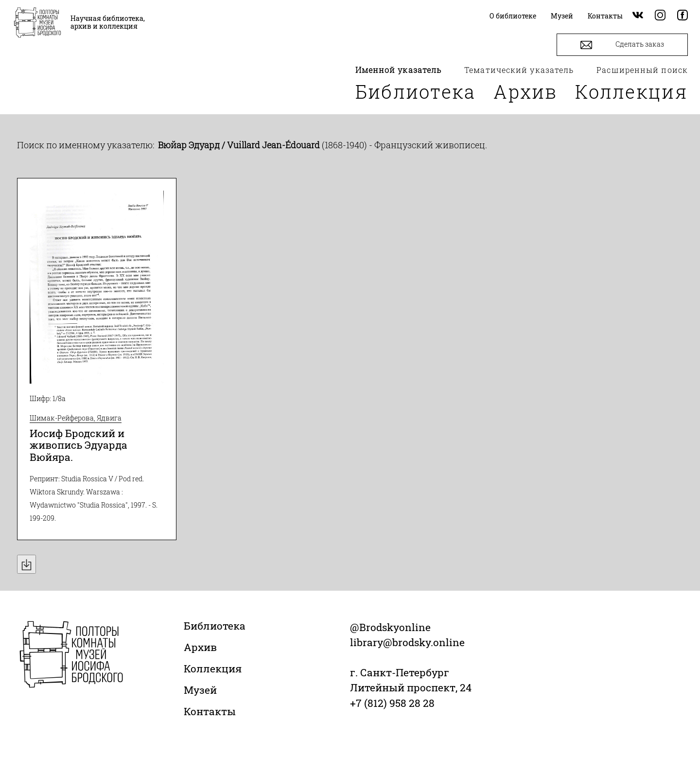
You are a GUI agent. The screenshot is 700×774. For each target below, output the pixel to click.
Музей (200, 690)
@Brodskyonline (390, 627)
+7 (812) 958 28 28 (392, 703)
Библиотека (416, 91)
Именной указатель (399, 70)
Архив (525, 91)
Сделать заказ (622, 45)
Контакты (210, 711)
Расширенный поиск (642, 70)
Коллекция (631, 91)
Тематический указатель (519, 70)
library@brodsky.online (407, 642)
